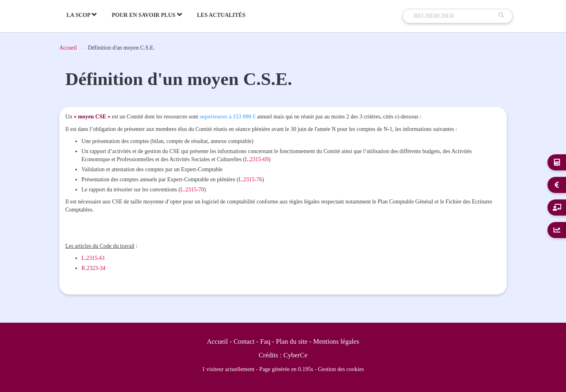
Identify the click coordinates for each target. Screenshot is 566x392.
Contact (244, 341)
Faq (265, 341)
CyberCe (295, 355)
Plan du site (292, 341)
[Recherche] (454, 16)
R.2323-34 (94, 268)
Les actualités (221, 15)
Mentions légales (336, 341)
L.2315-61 (93, 258)
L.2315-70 (192, 190)
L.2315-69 (257, 159)
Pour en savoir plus (147, 15)
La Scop (82, 15)
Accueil (68, 48)
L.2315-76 (251, 179)
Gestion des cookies (341, 369)
